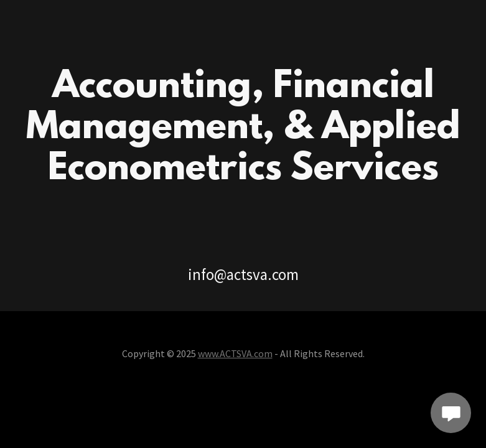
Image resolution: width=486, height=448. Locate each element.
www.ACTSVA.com (235, 353)
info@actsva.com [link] (243, 274)
